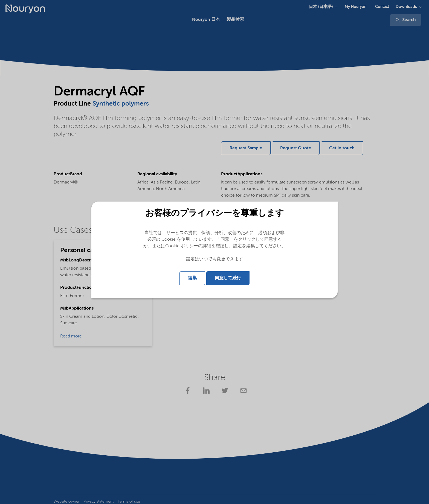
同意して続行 (228, 278)
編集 (192, 278)
